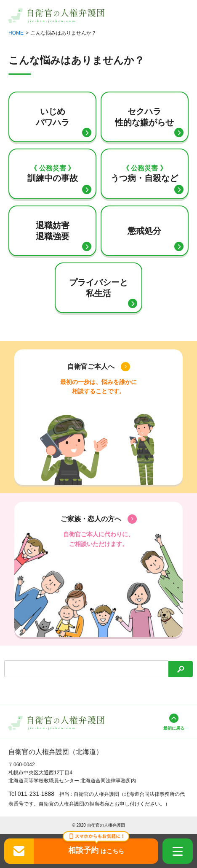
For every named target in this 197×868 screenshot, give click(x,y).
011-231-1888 (36, 794)
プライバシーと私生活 (103, 293)
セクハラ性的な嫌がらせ (149, 122)
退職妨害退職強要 (64, 236)
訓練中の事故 (59, 179)
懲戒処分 (155, 239)
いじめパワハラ (64, 122)
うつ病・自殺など (147, 179)
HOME (16, 33)
